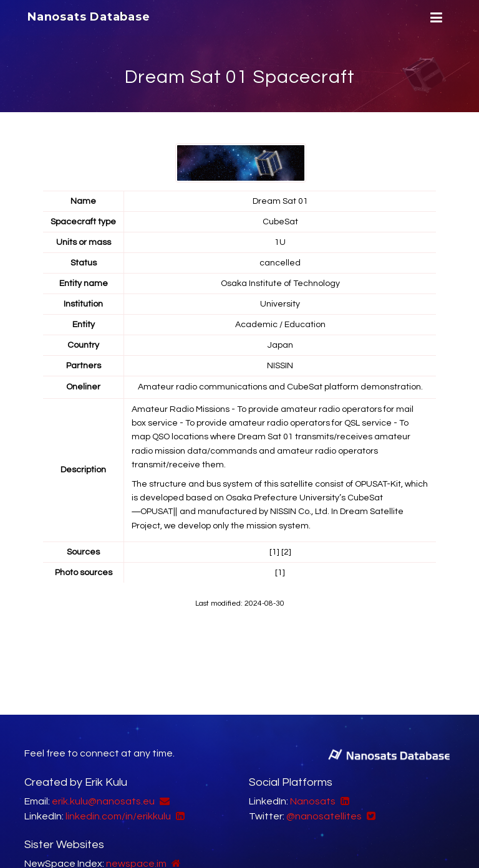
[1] (274, 552)
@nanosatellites (324, 816)
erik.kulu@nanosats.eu (103, 801)
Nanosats (313, 801)
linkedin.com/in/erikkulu (118, 816)
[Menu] (435, 18)
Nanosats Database (89, 17)
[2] (286, 552)
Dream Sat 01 (280, 201)
